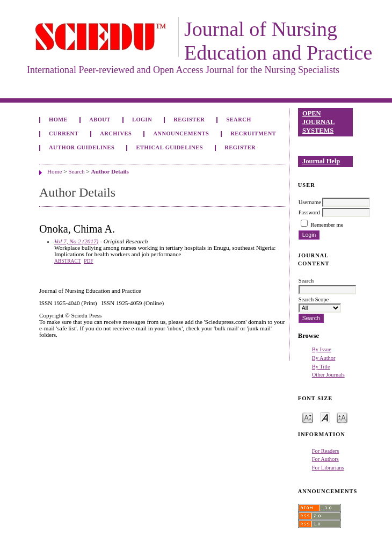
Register (189, 120)
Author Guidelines (82, 147)
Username (310, 202)
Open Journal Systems (318, 122)
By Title (321, 367)
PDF (88, 261)
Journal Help (321, 161)
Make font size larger (342, 417)
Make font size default (325, 417)
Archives (116, 133)
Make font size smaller (308, 417)
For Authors (325, 459)
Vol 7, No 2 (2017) (76, 241)
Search (238, 120)
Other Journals (328, 375)
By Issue (322, 349)
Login (142, 120)
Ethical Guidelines (170, 147)
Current (64, 133)
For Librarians (328, 468)
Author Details (110, 171)
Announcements (181, 133)
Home (58, 120)
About (100, 120)
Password (309, 212)
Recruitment (253, 133)
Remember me (327, 225)
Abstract (68, 261)
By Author (324, 358)
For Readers (326, 451)
